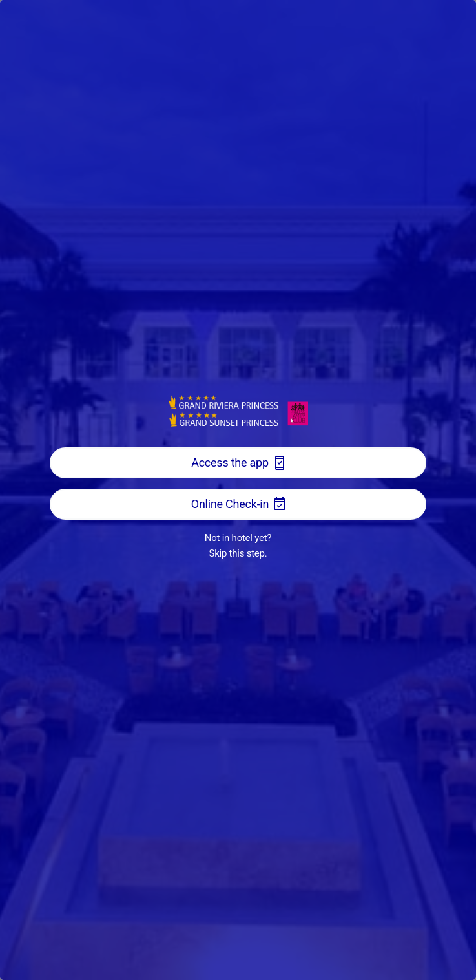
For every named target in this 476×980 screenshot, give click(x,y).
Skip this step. (238, 553)
